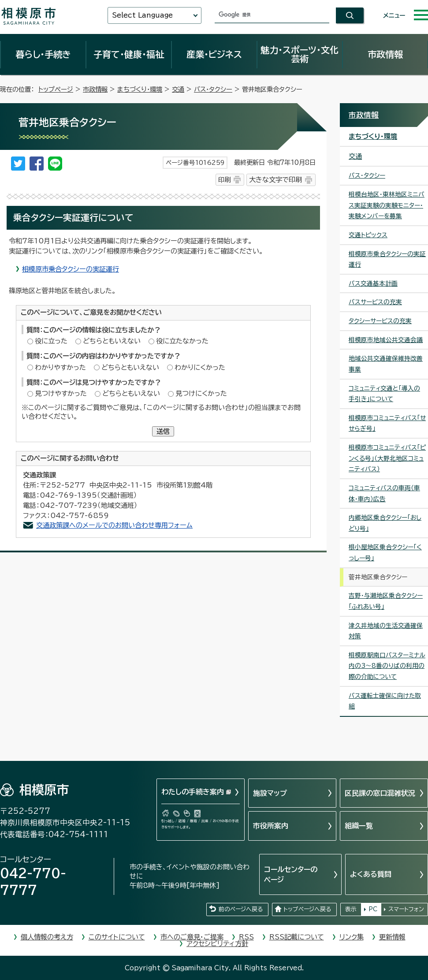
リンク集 (352, 937)
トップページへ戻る (307, 909)
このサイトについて (117, 937)
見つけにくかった (201, 393)
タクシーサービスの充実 (380, 321)
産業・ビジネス (214, 54)
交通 (178, 89)
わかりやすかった (60, 367)
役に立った (51, 341)
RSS (246, 937)
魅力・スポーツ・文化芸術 (300, 54)
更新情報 (392, 937)
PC (373, 909)
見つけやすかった (61, 393)
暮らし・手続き (43, 54)
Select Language (142, 15)
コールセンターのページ (291, 874)
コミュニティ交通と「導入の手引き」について (384, 394)
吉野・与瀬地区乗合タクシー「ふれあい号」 (386, 601)
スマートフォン (406, 909)
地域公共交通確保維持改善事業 (386, 364)
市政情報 (385, 54)
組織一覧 (359, 826)
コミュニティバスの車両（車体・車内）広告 (384, 494)
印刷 (224, 180)
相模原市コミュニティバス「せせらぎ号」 (387, 423)
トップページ (56, 89)
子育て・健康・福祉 (129, 54)
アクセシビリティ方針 (217, 944)
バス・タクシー (213, 89)
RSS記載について (297, 937)
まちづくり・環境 (140, 89)
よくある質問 (371, 874)
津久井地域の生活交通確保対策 (386, 631)
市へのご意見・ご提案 (192, 937)
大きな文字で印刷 (275, 180)
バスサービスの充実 (375, 302)
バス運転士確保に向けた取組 (385, 701)
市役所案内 (271, 826)
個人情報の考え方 (47, 937)
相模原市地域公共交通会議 (386, 340)
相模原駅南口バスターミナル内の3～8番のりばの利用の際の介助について (387, 666)
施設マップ (270, 793)
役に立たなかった (182, 341)
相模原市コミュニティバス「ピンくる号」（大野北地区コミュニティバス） (387, 458)
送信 (163, 431)
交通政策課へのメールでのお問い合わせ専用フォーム (114, 525)
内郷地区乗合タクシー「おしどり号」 (385, 523)
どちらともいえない (112, 341)
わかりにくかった (200, 367)
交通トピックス (368, 235)
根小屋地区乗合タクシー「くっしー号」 (385, 553)
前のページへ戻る (241, 909)
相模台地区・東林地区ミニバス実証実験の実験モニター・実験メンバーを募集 (387, 205)
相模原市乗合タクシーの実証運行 (71, 269)
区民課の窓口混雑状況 (380, 793)
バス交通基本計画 (373, 283)
